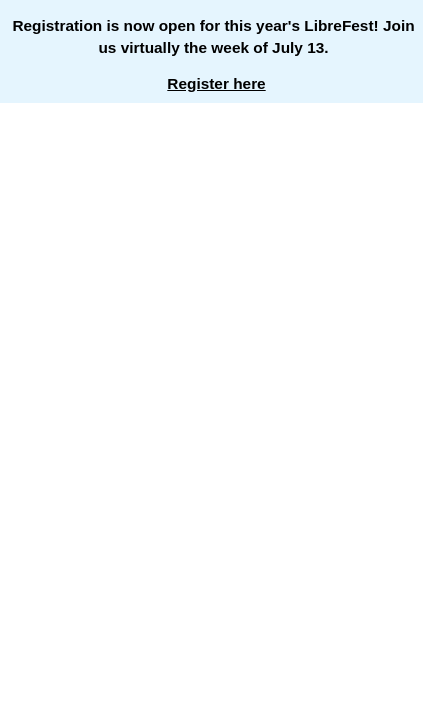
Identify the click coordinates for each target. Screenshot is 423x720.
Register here (216, 83)
